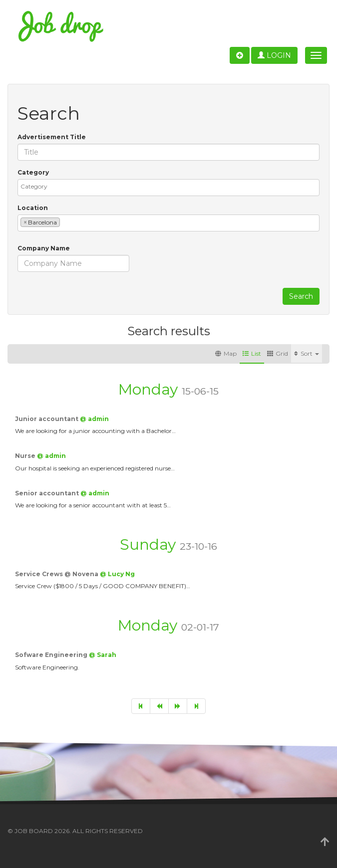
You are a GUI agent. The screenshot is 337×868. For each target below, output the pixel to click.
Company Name (44, 248)
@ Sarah (103, 655)
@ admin (94, 419)
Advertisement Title (52, 137)
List (252, 353)
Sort (307, 353)
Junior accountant (47, 419)
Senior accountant (48, 493)
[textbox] (171, 186)
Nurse (26, 456)
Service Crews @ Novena (57, 574)
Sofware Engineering (52, 655)
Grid (278, 353)
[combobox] (168, 188)
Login (274, 55)
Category (33, 172)
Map (226, 353)
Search (301, 296)
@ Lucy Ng (117, 574)
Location (33, 208)
